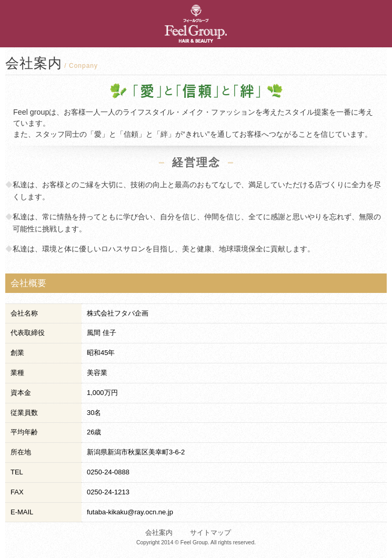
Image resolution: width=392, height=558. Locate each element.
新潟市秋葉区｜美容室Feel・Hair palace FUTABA (161, 24)
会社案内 (159, 532)
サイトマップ (210, 532)
